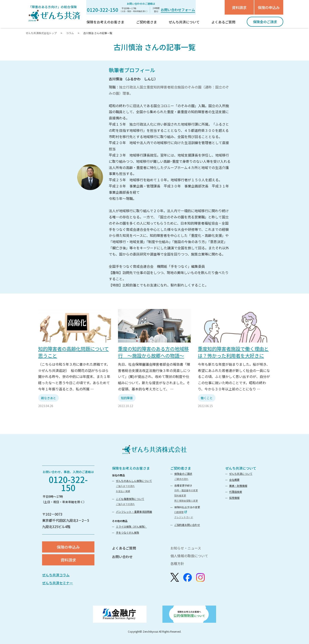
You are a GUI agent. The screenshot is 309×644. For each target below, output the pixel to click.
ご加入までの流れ (125, 486)
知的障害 (127, 398)
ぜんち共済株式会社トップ (42, 33)
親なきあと (48, 398)
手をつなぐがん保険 (127, 532)
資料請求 (239, 7)
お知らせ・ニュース (186, 548)
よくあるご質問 (124, 548)
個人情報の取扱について (189, 556)
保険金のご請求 (183, 474)
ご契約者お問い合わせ (187, 525)
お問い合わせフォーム (178, 10)
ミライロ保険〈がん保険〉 (131, 526)
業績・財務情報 (238, 486)
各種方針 (177, 563)
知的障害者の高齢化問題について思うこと (73, 352)
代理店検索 (236, 492)
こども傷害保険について (130, 499)
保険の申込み (269, 7)
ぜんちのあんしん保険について (134, 481)
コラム (70, 33)
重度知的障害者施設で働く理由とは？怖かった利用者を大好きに (233, 352)
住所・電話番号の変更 (186, 490)
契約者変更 (180, 495)
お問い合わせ (122, 557)
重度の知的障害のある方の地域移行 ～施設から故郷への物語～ (153, 352)
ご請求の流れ (181, 479)
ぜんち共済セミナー (58, 583)
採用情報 (234, 498)
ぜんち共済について (241, 468)
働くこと (207, 398)
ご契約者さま (181, 468)
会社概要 (234, 480)
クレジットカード (184, 517)
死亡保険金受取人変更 (186, 501)
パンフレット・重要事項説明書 (134, 512)
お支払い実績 (123, 491)
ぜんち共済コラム (56, 575)
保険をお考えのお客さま (131, 468)
